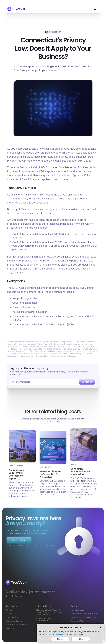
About (9, 611)
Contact (10, 629)
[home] (16, 9)
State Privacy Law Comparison (44, 621)
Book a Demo (19, 542)
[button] (95, 9)
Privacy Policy (77, 611)
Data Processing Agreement (85, 615)
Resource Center (14, 622)
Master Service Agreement (84, 618)
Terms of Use (78, 622)
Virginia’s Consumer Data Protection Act (58, 168)
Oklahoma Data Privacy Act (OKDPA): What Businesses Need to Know (49, 613)
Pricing (9, 615)
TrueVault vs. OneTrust (17, 626)
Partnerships (12, 618)
